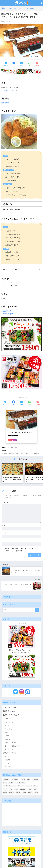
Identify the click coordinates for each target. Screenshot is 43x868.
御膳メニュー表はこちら (10, 269)
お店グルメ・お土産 (10, 753)
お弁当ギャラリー (8, 204)
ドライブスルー (10, 749)
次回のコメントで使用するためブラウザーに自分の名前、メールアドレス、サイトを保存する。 (22, 550)
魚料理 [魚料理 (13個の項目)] (36, 793)
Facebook (28, 695)
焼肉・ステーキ (10, 739)
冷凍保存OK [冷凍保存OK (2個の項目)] (23, 789)
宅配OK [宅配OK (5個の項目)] (30, 789)
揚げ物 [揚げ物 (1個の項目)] (5, 793)
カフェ (7, 725)
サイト (4, 541)
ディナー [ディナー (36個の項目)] (11, 783)
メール (5, 533)
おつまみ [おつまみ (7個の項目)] (23, 780)
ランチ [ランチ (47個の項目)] (36, 786)
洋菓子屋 (8, 760)
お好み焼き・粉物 (10, 742)
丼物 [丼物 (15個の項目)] (11, 789)
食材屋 (7, 757)
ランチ (22, 453)
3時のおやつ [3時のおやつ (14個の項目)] (6, 780)
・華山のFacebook (7, 311)
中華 (6, 732)
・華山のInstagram (7, 314)
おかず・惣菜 (14, 453)
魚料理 (37, 453)
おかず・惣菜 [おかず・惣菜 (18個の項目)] (15, 780)
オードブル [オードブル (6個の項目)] (35, 780)
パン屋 (7, 763)
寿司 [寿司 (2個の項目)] (35, 789)
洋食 (6, 719)
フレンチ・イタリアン (12, 722)
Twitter (16, 695)
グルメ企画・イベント (10, 707)
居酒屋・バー (9, 736)
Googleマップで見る (9, 90)
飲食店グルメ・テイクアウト (13, 715)
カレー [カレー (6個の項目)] (5, 783)
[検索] (37, 610)
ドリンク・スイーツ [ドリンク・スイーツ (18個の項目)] (20, 783)
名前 (5, 525)
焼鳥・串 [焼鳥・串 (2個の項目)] (18, 793)
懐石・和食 (14, 448)
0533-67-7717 (6, 103)
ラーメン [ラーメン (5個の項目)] (5, 789)
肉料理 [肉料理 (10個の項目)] (24, 793)
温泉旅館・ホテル (9, 711)
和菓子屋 (8, 767)
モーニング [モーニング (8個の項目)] (29, 786)
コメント (6, 502)
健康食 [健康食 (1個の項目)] (16, 789)
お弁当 (5, 453)
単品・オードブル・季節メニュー (13, 210)
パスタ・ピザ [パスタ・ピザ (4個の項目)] (21, 786)
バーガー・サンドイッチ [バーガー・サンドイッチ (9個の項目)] (9, 786)
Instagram (22, 695)
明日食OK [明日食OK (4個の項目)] (11, 793)
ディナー (30, 453)
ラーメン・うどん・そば (12, 746)
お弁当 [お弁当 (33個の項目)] (29, 780)
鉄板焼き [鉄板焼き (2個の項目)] (30, 793)
